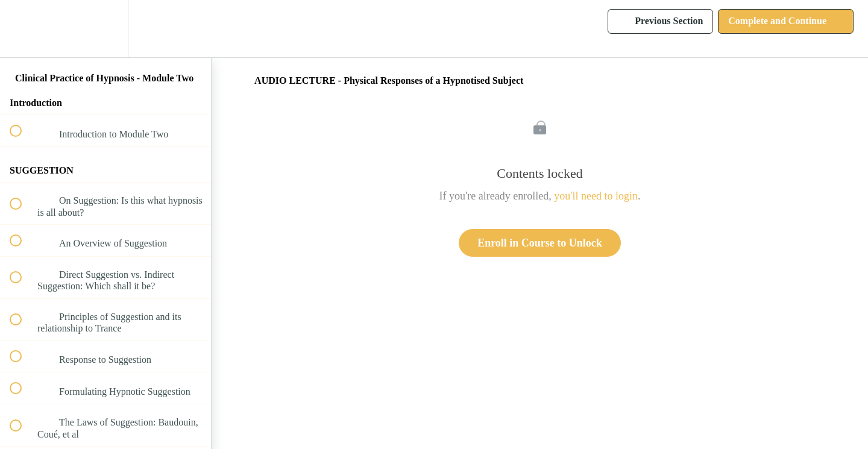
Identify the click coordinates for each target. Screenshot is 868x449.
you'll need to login (596, 196)
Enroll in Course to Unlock (540, 243)
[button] (22, 29)
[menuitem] (105, 29)
